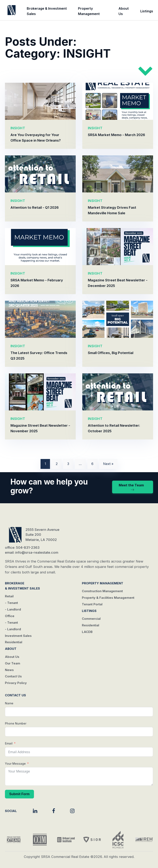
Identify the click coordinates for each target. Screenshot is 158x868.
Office (10, 616)
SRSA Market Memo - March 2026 (116, 135)
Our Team (13, 663)
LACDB (87, 632)
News (9, 670)
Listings (147, 11)
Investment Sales (18, 636)
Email (9, 743)
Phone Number (16, 723)
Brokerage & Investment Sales (47, 11)
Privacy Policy (16, 683)
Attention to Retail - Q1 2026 (35, 207)
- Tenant (11, 603)
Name (9, 703)
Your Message (15, 764)
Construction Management (102, 591)
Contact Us (13, 676)
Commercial (91, 619)
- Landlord (13, 609)
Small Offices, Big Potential (111, 353)
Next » (108, 464)
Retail (9, 596)
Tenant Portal (92, 604)
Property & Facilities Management (108, 598)
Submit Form (19, 794)
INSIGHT (18, 128)
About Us (124, 11)
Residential (14, 642)
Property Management (89, 11)
